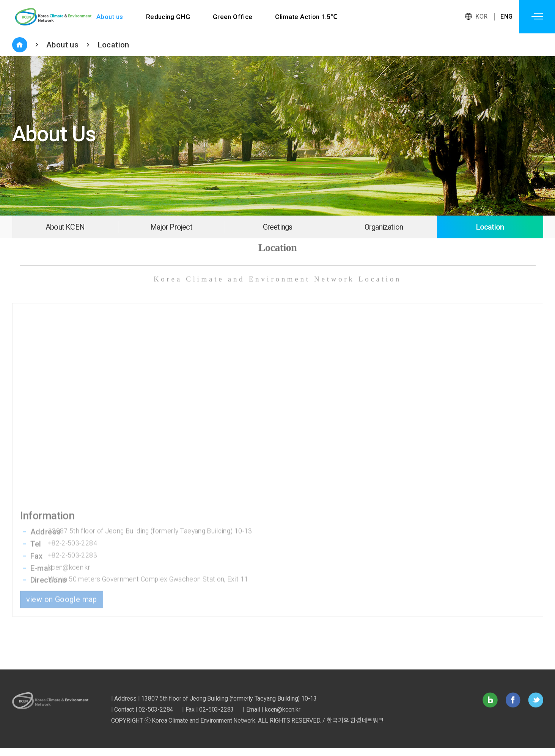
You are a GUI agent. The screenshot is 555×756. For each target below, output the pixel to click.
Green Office (233, 17)
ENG (506, 17)
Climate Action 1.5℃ (307, 17)
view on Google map (62, 562)
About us (110, 17)
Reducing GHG (168, 17)
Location (114, 45)
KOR (481, 17)
